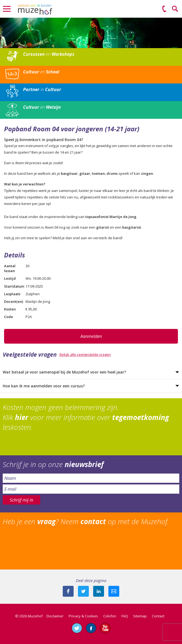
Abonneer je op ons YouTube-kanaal (105, 628)
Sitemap (140, 616)
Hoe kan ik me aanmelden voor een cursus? (44, 386)
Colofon (110, 616)
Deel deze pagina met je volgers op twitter (83, 591)
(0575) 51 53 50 (164, 9)
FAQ (125, 616)
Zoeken (175, 9)
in (42, 89)
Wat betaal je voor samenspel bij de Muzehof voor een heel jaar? (64, 372)
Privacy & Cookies (83, 616)
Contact (158, 616)
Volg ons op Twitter (77, 628)
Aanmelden (91, 336)
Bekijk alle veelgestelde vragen (85, 354)
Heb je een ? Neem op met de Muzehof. (86, 521)
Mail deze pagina (114, 591)
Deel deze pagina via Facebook (68, 591)
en (49, 54)
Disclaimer (55, 616)
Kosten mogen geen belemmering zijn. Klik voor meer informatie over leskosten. (86, 417)
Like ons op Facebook (91, 628)
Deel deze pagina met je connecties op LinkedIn (99, 591)
